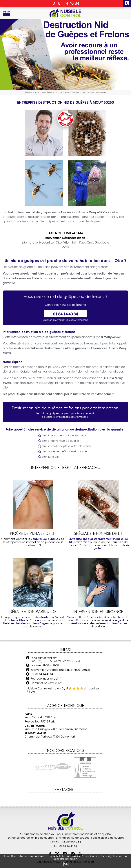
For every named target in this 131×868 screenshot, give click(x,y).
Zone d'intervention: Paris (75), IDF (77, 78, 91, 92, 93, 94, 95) (55, 659)
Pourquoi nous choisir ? (46, 679)
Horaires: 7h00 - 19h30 (45, 665)
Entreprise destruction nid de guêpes (31, 838)
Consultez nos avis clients (47, 683)
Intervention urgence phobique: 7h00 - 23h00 (60, 670)
